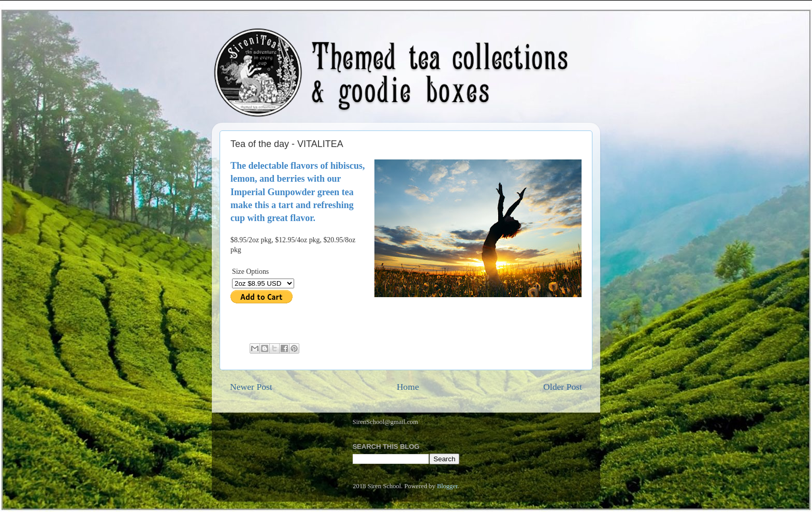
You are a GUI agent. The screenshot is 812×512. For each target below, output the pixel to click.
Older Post (563, 387)
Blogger (447, 486)
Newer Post (251, 387)
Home (408, 387)
